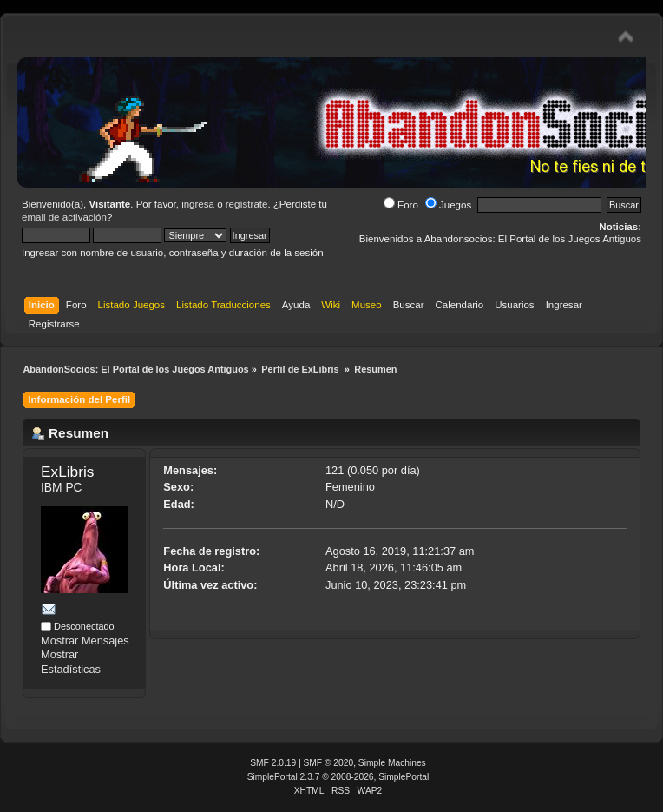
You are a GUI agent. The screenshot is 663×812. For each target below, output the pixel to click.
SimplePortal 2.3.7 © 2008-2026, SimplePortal (338, 777)
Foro (401, 205)
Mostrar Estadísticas (71, 662)
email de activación (64, 217)
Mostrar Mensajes (85, 640)
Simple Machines (392, 763)
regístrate (247, 204)
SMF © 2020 (329, 763)
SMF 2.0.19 (273, 763)
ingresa (198, 204)
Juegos (448, 205)
